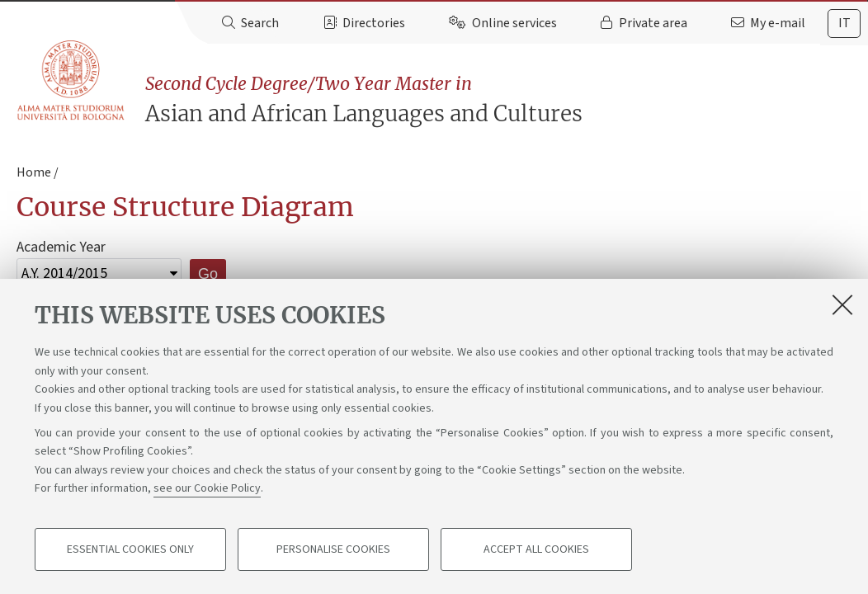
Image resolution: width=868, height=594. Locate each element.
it (844, 23)
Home (34, 172)
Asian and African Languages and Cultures (507, 99)
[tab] (844, 24)
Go (208, 274)
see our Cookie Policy (207, 488)
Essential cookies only (130, 549)
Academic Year (61, 247)
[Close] (842, 304)
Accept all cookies (536, 549)
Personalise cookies (333, 549)
